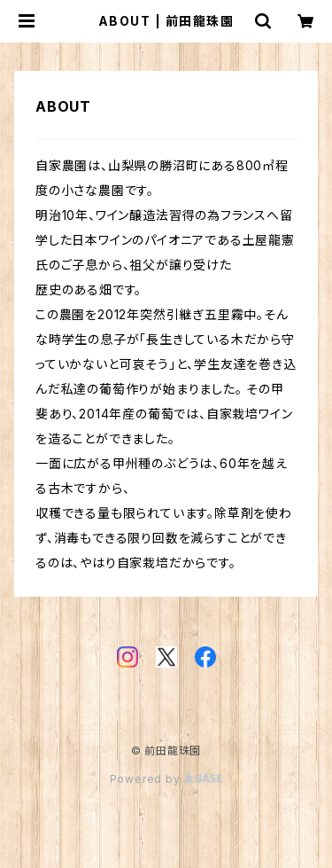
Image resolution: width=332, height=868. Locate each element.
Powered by (166, 779)
